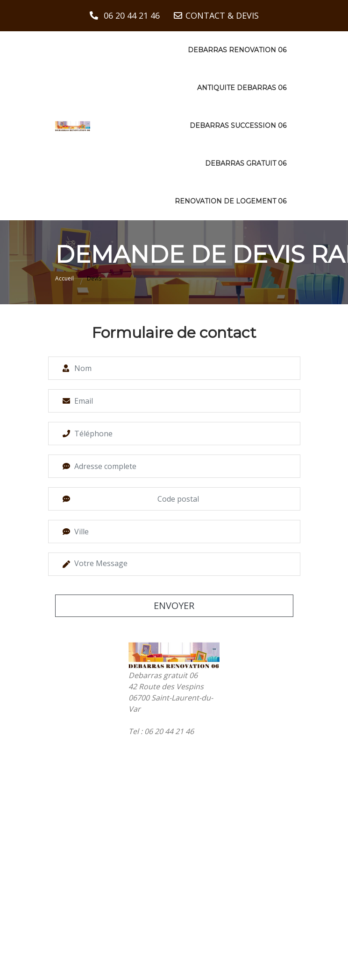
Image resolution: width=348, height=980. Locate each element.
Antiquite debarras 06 (242, 88)
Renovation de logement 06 (231, 201)
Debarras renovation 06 (237, 50)
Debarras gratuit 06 (246, 163)
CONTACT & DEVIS (222, 15)
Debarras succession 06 (238, 126)
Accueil (64, 278)
